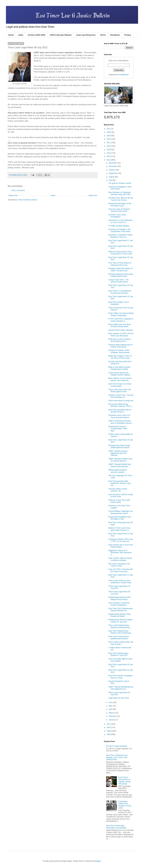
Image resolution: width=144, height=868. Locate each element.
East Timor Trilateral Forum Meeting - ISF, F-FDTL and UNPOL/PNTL (117, 757)
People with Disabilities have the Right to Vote (120, 518)
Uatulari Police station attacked (121, 330)
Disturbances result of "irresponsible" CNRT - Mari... (118, 429)
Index (21, 35)
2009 (109, 731)
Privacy (128, 35)
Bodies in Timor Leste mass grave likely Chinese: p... (119, 529)
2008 (109, 734)
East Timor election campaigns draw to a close (120, 677)
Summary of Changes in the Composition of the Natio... (120, 230)
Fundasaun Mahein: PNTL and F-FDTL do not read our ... (120, 540)
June (111, 702)
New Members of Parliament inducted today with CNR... (120, 193)
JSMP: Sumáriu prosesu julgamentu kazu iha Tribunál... (118, 453)
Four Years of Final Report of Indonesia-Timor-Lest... (120, 264)
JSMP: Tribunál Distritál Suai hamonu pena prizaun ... (120, 465)
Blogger (98, 861)
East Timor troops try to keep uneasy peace (120, 385)
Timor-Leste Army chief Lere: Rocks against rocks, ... (120, 391)
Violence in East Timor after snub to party (119, 501)
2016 (109, 146)
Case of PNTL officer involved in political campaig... (120, 559)
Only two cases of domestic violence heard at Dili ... (119, 210)
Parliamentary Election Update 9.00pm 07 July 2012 (120, 621)
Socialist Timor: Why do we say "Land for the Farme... (121, 199)
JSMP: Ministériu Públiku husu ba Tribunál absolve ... (120, 460)
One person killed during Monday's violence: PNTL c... (121, 405)
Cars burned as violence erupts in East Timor (121, 496)
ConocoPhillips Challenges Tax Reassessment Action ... (121, 512)
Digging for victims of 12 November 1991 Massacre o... (120, 553)
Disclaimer (115, 35)
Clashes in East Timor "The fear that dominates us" (121, 396)
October (112, 170)
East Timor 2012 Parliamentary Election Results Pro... (121, 610)
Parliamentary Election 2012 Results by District (120, 615)
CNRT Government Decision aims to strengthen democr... (121, 422)
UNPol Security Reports (61, 35)
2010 (109, 727)
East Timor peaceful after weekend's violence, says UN (120, 483)
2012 (109, 160)
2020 (109, 132)
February (113, 716)
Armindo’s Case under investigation (117, 216)
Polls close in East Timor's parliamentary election (119, 638)
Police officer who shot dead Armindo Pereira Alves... (120, 326)
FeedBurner (124, 75)
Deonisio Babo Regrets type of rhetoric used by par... (120, 346)
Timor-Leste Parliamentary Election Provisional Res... (120, 626)
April (111, 709)
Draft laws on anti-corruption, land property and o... (120, 340)
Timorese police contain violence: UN (118, 490)
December (113, 163)
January (112, 720)
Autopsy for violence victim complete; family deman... (120, 351)
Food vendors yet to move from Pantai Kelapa (121, 546)
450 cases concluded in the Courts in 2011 (119, 565)
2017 (109, 143)
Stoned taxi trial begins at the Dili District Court (120, 205)
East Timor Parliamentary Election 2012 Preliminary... (120, 632)
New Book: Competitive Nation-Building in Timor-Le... (121, 236)
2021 (109, 129)
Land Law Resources (86, 35)
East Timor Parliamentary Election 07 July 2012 (118, 654)
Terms (103, 35)
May (111, 706)
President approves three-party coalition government (121, 275)
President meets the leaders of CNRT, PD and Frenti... (120, 270)
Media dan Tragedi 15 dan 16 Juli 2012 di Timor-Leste (120, 357)
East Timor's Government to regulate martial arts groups (124, 781)
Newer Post (13, 195)
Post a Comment (18, 190)
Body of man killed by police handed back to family (119, 368)
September (113, 173)
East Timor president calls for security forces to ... (120, 411)
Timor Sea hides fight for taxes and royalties (120, 660)
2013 (109, 156)
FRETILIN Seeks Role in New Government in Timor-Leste (120, 253)
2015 (109, 150)
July (111, 180)
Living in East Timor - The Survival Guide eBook (118, 281)
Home (11, 35)
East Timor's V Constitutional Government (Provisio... (120, 292)
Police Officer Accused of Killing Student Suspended (121, 314)
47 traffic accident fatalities (119, 226)
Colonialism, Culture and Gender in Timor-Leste (125, 805)
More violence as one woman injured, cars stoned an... (120, 379)
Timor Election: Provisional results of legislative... (119, 604)
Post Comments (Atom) (28, 200)
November (113, 166)
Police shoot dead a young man (121, 401)
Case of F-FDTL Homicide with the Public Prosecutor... (121, 570)
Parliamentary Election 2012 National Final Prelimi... (120, 598)
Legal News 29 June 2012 (119, 698)
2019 (109, 136)
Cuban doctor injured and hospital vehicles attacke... (120, 374)
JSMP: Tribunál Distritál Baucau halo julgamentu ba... (121, 688)
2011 (109, 724)
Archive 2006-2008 (37, 35)
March (112, 713)
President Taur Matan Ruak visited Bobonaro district (119, 447)
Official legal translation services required (118, 471)
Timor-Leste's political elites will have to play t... (121, 643)
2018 (109, 139)
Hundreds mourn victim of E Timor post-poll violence (119, 416)
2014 (109, 153)
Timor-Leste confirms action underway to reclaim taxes (120, 582)
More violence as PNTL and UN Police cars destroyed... (121, 335)
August (112, 177)
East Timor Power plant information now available (116, 827)
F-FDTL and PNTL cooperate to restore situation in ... (121, 320)
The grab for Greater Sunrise (120, 183)
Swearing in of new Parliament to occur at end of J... (120, 221)
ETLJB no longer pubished (117, 746)
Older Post (93, 195)
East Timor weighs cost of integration (119, 303)
